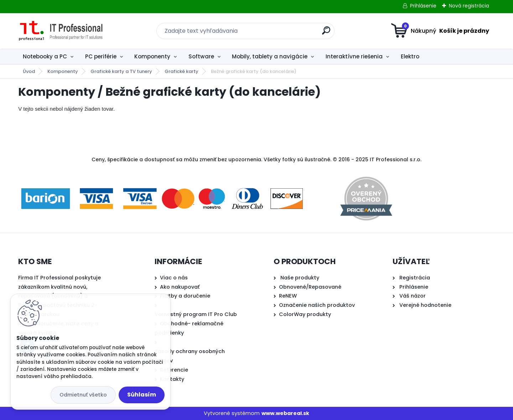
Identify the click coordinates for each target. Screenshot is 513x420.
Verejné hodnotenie (425, 305)
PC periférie (101, 56)
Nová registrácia (469, 6)
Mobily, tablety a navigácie (270, 56)
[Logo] (62, 31)
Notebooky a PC (45, 56)
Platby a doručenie (185, 296)
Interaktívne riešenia (354, 56)
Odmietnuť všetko (83, 395)
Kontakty (172, 379)
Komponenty (152, 56)
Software (201, 56)
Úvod (29, 71)
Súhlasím (142, 395)
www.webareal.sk (285, 413)
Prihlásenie (423, 6)
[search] (326, 33)
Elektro (410, 56)
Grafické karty (182, 71)
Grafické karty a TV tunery (121, 71)
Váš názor (413, 296)
